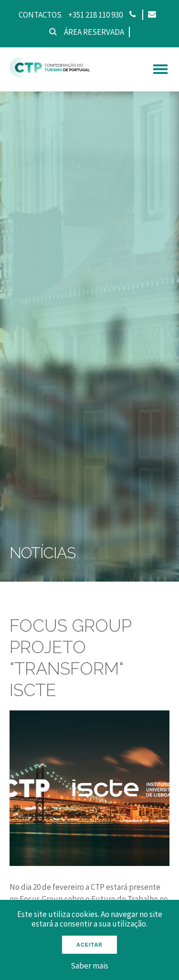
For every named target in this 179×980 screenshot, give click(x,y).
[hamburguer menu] (160, 69)
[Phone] (132, 15)
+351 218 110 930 (95, 15)
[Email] (152, 15)
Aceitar (89, 945)
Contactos (40, 15)
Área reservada (94, 32)
